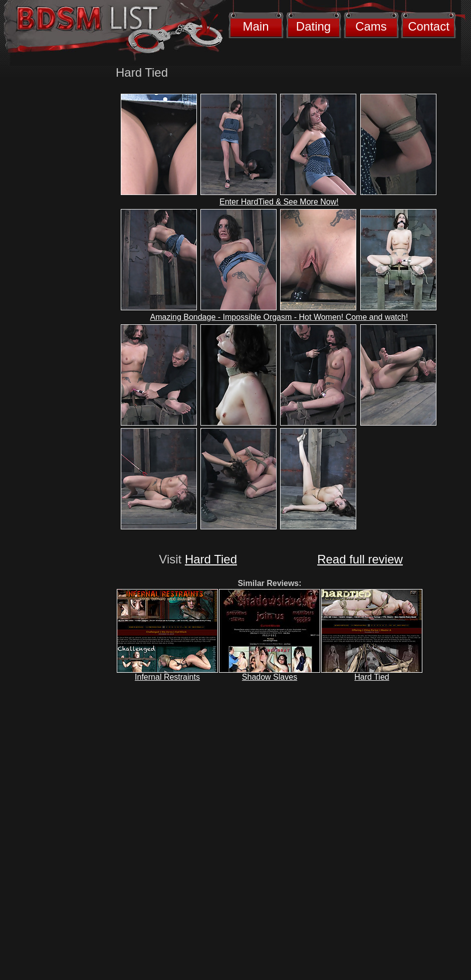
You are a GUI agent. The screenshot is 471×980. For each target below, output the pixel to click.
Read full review (360, 559)
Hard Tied (211, 559)
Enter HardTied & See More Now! (279, 202)
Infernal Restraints (167, 677)
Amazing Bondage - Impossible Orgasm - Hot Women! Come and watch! (279, 317)
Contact (429, 26)
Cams (371, 26)
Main (256, 26)
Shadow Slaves (270, 677)
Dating (313, 26)
